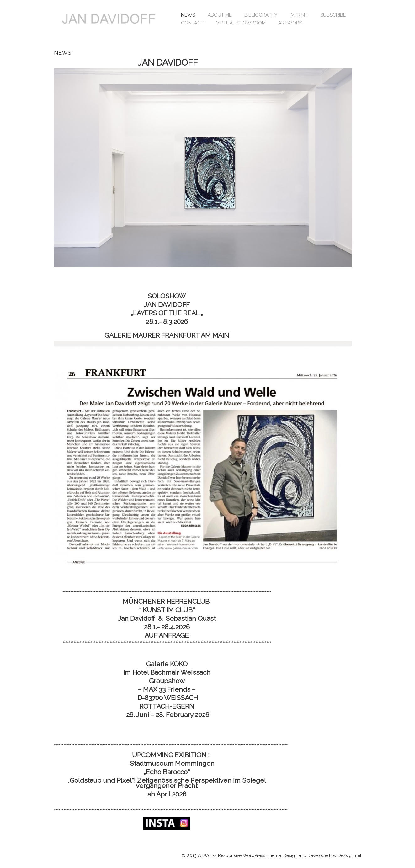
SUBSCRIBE (333, 15)
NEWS (188, 15)
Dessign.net (350, 855)
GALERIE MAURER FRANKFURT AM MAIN (167, 335)
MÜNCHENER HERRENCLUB (167, 601)
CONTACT (192, 23)
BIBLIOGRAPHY (261, 15)
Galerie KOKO (167, 664)
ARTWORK (290, 23)
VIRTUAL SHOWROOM (241, 23)
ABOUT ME (220, 15)
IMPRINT (299, 15)
